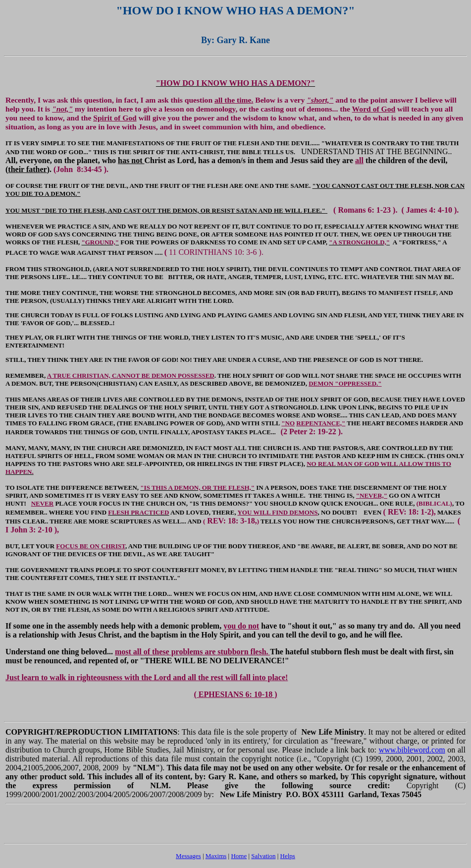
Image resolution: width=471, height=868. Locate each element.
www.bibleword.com (412, 750)
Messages (188, 856)
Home (239, 856)
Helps (288, 856)
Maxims (216, 856)
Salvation (263, 856)
